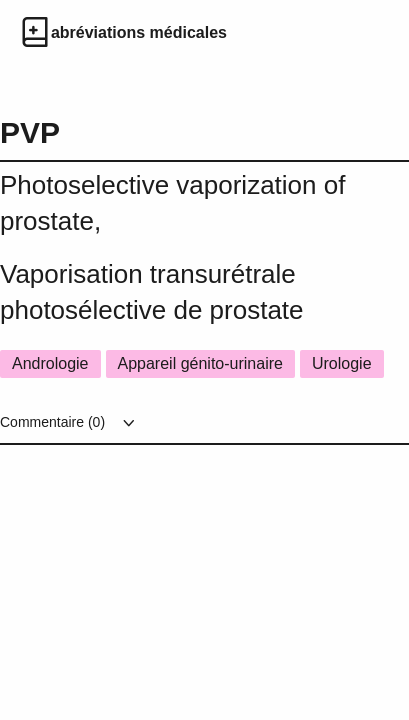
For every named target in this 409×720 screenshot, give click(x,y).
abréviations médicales (139, 32)
